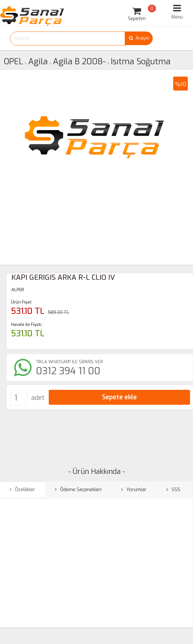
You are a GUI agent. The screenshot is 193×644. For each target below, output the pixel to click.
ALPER (18, 290)
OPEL (13, 62)
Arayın (139, 38)
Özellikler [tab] (22, 489)
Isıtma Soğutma (141, 62)
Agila (38, 62)
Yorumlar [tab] (134, 489)
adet (38, 398)
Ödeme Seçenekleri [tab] (78, 489)
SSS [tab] (173, 489)
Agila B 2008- (79, 62)
